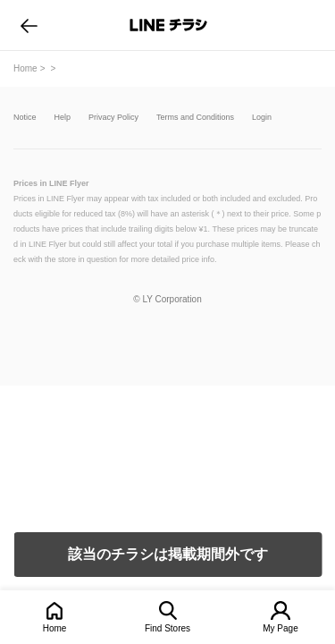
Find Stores (167, 628)
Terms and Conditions (195, 118)
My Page (280, 628)
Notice (25, 118)
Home (55, 628)
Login (262, 118)
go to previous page (29, 25)
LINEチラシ (169, 25)
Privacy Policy (113, 118)
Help (63, 118)
